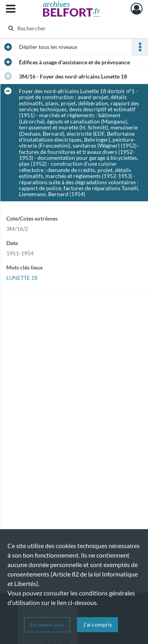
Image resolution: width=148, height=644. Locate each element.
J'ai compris (97, 624)
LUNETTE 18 (22, 278)
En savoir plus (47, 624)
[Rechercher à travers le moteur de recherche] (73, 28)
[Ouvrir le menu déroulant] (11, 9)
